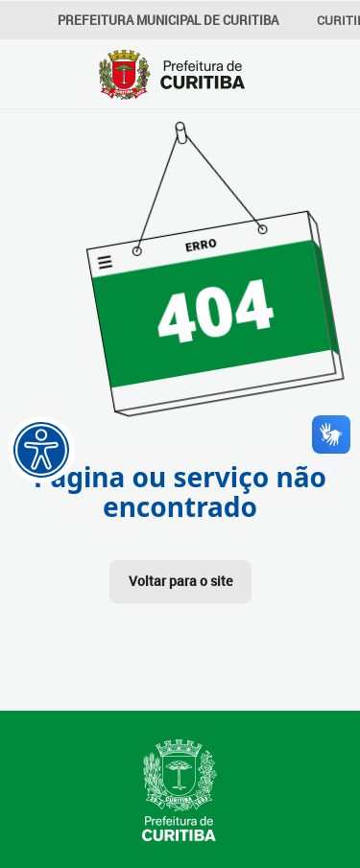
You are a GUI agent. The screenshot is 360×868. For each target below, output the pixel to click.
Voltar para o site (180, 581)
